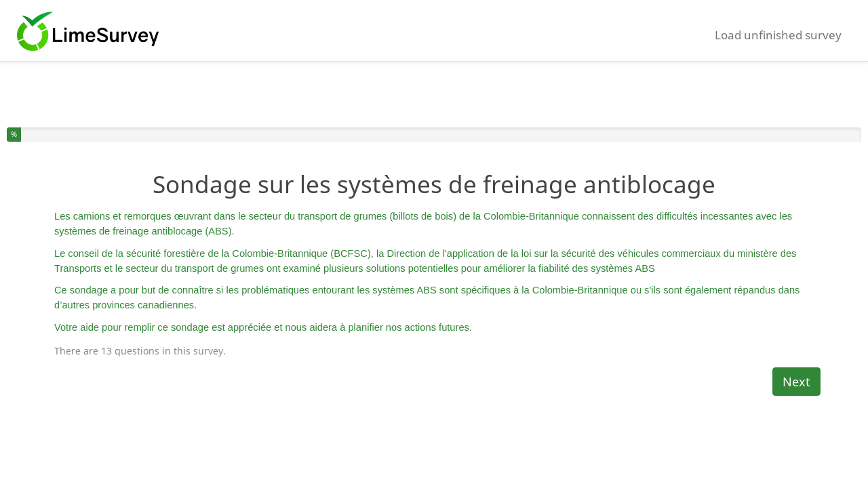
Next (796, 382)
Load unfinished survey (778, 35)
